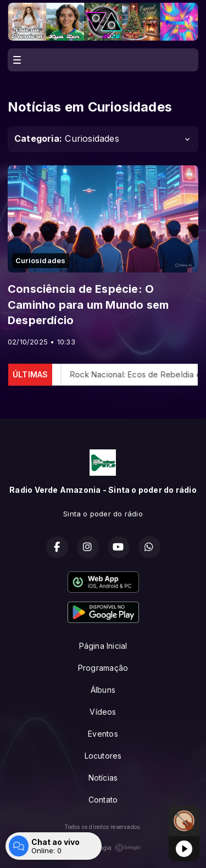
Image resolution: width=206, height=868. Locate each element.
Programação (103, 668)
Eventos (103, 734)
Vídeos (103, 712)
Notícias (103, 778)
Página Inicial (103, 646)
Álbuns (103, 690)
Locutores (103, 756)
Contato (103, 800)
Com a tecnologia (103, 848)
